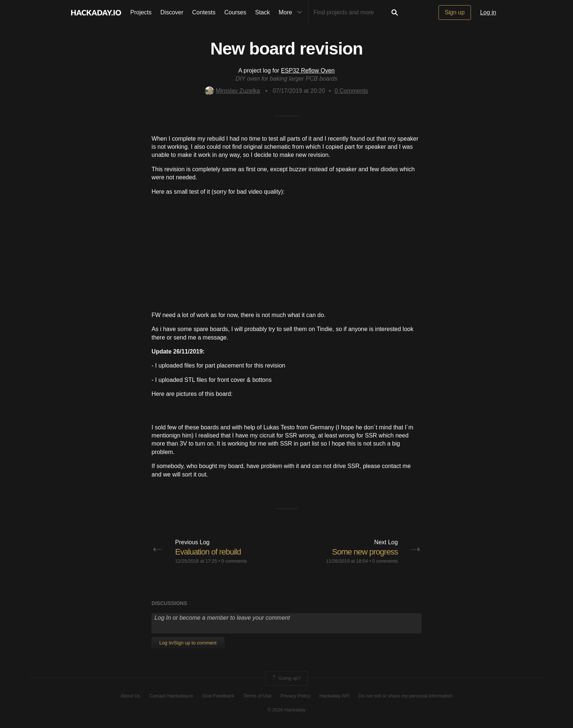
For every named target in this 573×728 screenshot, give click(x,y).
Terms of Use (257, 696)
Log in (488, 12)
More (292, 13)
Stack (262, 12)
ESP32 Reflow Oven (308, 71)
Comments (351, 91)
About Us (130, 696)
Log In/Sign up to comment (188, 643)
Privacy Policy (295, 696)
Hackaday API (335, 696)
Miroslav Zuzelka (232, 91)
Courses (235, 12)
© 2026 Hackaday (287, 710)
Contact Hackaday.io (171, 696)
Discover (172, 12)
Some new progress (365, 552)
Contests (204, 12)
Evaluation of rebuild (208, 552)
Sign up (455, 12)
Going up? (286, 678)
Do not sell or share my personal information (406, 696)
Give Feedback (218, 696)
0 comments (234, 561)
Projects (141, 12)
